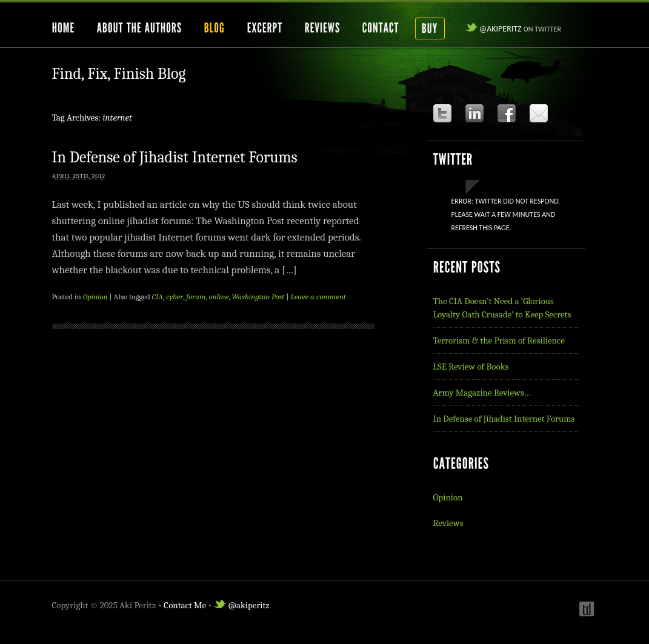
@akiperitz (514, 28)
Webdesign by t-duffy (585, 609)
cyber (175, 297)
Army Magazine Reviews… (482, 393)
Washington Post (258, 297)
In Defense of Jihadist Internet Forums (175, 158)
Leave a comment (319, 297)
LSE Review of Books (471, 367)
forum (196, 297)
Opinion (95, 297)
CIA (158, 297)
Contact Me (185, 605)
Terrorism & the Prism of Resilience (499, 340)
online (219, 297)
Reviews (448, 523)
